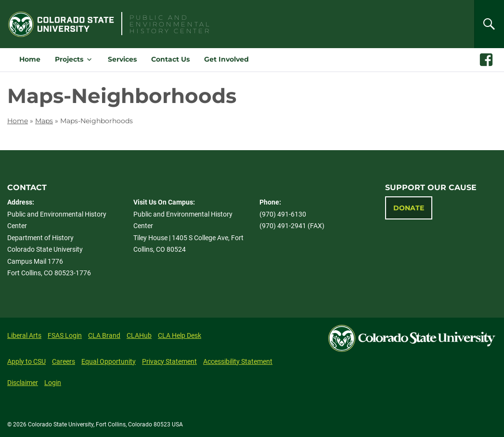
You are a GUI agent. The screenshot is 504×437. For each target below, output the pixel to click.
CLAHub (139, 335)
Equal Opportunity (109, 361)
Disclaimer (23, 383)
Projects (69, 59)
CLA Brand (104, 335)
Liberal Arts (24, 335)
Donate (409, 208)
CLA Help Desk (180, 335)
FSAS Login (65, 335)
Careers (64, 361)
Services (122, 59)
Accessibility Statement (238, 361)
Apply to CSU (26, 361)
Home (30, 59)
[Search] (489, 24)
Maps (44, 121)
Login (53, 383)
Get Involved (226, 59)
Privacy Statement (169, 361)
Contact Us (170, 59)
